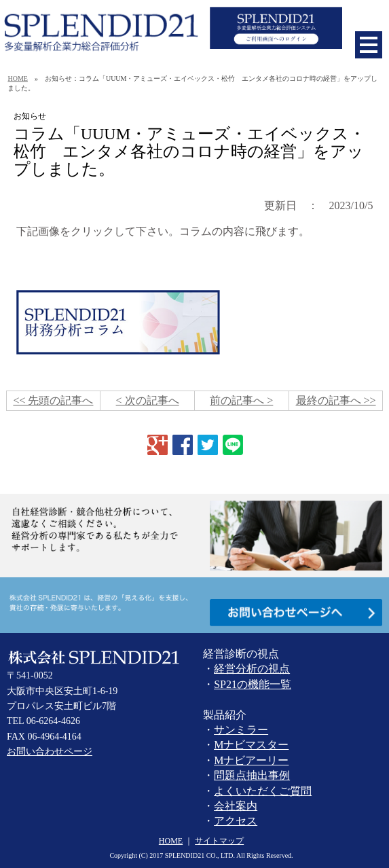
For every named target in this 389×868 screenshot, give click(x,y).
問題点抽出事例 (252, 775)
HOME (17, 78)
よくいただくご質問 (263, 791)
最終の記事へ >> (336, 400)
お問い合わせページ (50, 752)
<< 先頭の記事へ (53, 400)
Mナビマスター (251, 745)
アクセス (236, 821)
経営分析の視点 (252, 669)
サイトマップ (219, 841)
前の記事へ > (241, 400)
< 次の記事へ (148, 400)
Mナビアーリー (251, 760)
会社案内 (236, 806)
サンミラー (241, 730)
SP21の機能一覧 (253, 684)
